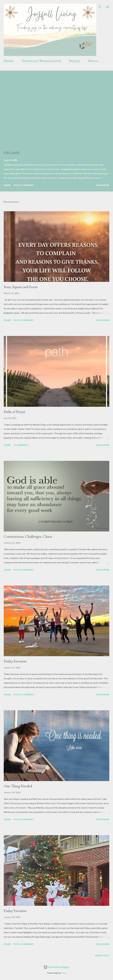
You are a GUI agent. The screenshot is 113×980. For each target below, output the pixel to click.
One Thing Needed (18, 786)
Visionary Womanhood (41, 61)
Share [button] (7, 185)
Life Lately (12, 152)
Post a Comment (24, 185)
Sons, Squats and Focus (21, 287)
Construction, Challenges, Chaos (28, 536)
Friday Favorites (15, 661)
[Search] (100, 6)
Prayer (75, 61)
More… (94, 61)
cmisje (64, 973)
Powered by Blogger (56, 967)
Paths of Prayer (15, 412)
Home (9, 61)
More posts (102, 955)
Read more (103, 185)
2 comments (21, 445)
